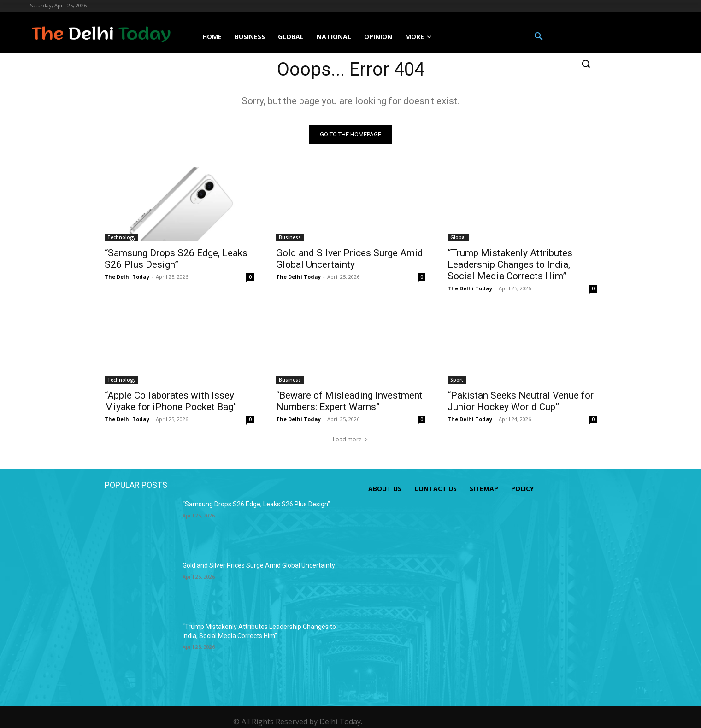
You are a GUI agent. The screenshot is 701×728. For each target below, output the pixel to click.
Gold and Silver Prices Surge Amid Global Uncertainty (350, 259)
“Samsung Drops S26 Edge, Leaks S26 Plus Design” (176, 259)
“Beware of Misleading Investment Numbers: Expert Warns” (349, 401)
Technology (121, 237)
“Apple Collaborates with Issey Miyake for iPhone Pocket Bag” (171, 401)
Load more (350, 439)
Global (458, 237)
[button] (539, 37)
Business (290, 237)
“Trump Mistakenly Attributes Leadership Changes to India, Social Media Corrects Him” (510, 264)
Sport (457, 380)
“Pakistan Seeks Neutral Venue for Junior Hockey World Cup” (521, 401)
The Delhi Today (127, 277)
